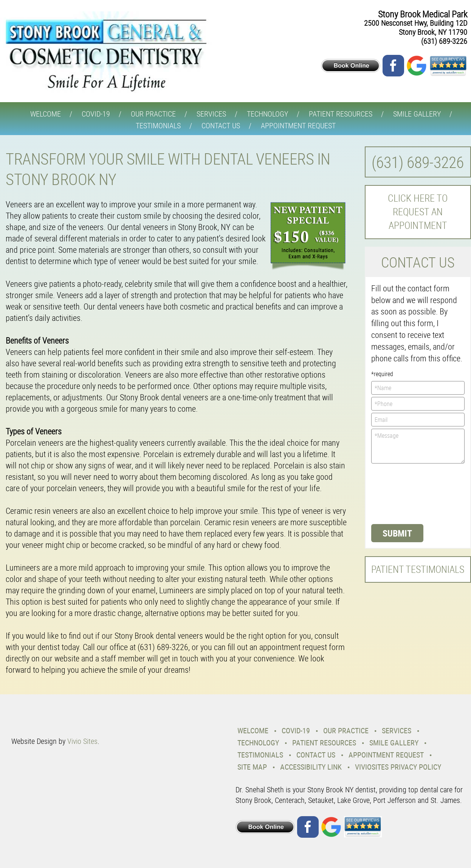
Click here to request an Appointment (418, 212)
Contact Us (221, 125)
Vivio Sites (82, 741)
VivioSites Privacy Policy (398, 767)
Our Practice (153, 114)
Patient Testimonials (418, 569)
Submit (397, 533)
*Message (418, 446)
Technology (267, 114)
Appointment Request (298, 125)
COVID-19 (96, 114)
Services (211, 114)
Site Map (252, 767)
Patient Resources (341, 114)
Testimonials (158, 125)
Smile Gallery (417, 114)
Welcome (46, 114)
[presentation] (402, 493)
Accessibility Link (311, 767)
